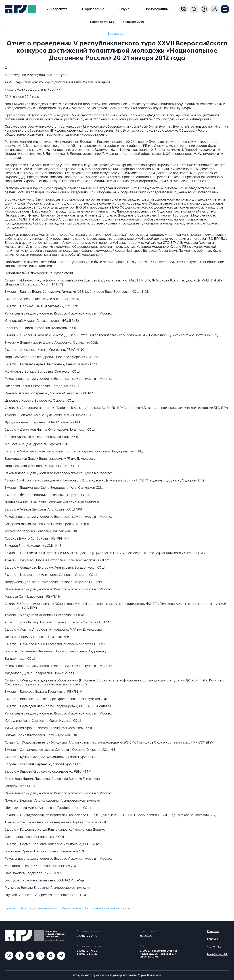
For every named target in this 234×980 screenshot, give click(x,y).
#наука (12, 908)
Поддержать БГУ (102, 22)
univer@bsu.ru (149, 957)
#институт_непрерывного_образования (51, 908)
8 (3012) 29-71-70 (87, 936)
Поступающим (157, 9)
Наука (124, 9)
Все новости (117, 34)
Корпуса (213, 939)
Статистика (214, 947)
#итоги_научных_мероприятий (108, 908)
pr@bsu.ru (146, 936)
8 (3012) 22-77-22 (87, 954)
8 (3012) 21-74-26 (87, 951)
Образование (93, 9)
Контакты (213, 931)
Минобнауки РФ (217, 954)
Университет (57, 9)
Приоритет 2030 (132, 22)
